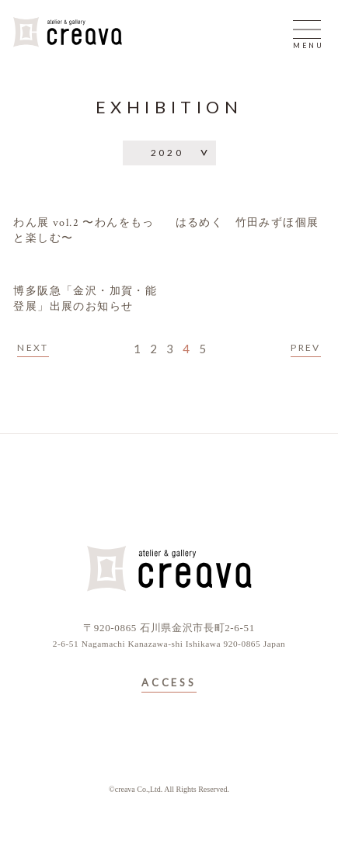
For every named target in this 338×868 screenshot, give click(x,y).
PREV (306, 347)
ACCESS (169, 683)
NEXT (33, 347)
